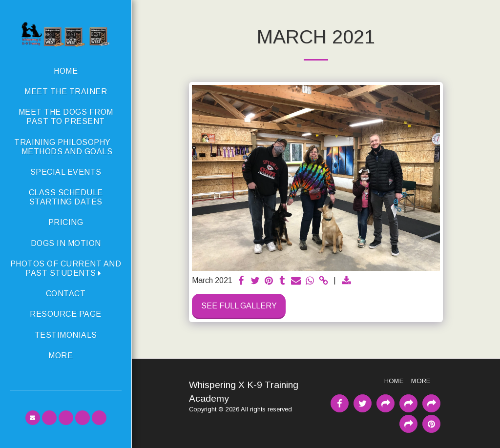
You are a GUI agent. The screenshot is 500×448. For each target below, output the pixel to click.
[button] (66, 268)
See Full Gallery (239, 306)
